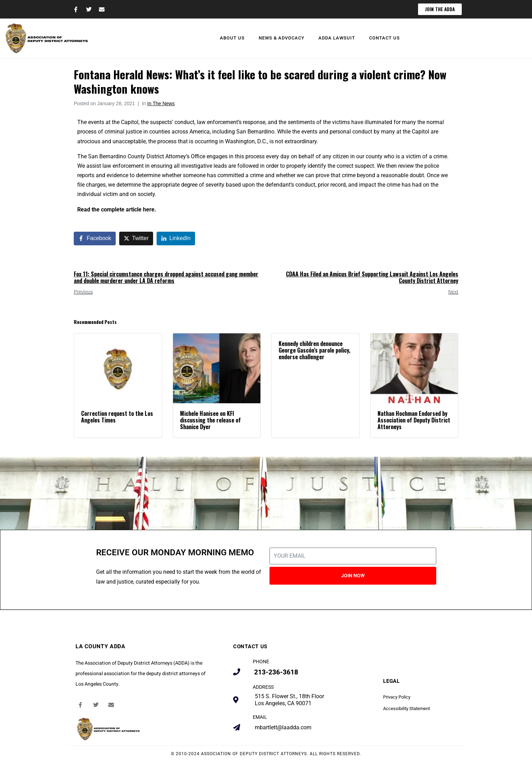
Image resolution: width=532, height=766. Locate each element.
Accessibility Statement (407, 709)
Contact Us (384, 38)
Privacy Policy (397, 697)
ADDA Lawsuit (337, 38)
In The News (161, 103)
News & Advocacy (282, 38)
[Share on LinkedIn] (176, 239)
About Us (232, 38)
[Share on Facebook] (95, 239)
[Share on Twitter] (136, 239)
